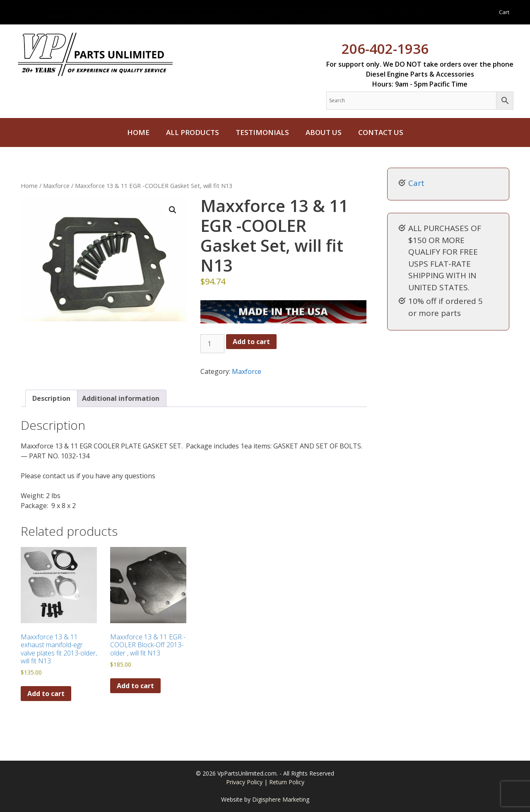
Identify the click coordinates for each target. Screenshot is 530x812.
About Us (324, 132)
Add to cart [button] (46, 694)
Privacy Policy (245, 782)
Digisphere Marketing (281, 799)
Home (138, 132)
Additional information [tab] (121, 398)
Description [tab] (51, 398)
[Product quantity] (212, 344)
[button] (173, 210)
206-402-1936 (385, 49)
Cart (504, 12)
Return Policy (287, 782)
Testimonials (262, 132)
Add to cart (251, 342)
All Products (193, 132)
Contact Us (381, 132)
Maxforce (56, 186)
